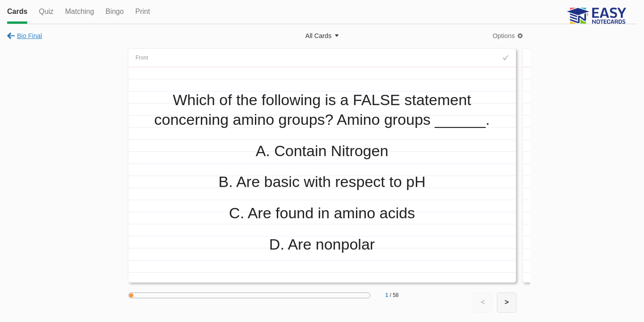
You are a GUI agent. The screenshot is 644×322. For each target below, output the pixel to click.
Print (142, 11)
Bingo (115, 11)
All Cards (318, 36)
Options (504, 36)
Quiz (46, 11)
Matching (79, 11)
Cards (17, 11)
